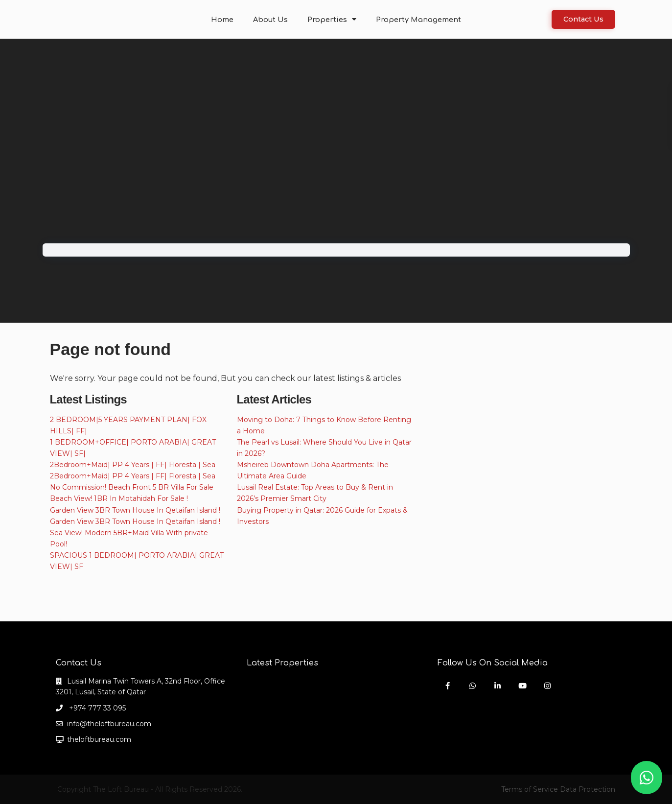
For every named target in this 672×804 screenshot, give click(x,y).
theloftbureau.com (99, 739)
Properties (333, 20)
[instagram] (547, 686)
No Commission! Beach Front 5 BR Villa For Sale (132, 487)
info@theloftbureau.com (109, 724)
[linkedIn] (498, 686)
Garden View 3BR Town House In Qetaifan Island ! (135, 510)
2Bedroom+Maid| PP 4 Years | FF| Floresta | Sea (133, 465)
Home (228, 19)
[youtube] (522, 686)
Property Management (416, 19)
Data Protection (588, 789)
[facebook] (448, 686)
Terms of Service (530, 789)
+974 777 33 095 (96, 708)
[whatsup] (473, 686)
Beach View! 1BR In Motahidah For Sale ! (119, 498)
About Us (274, 19)
